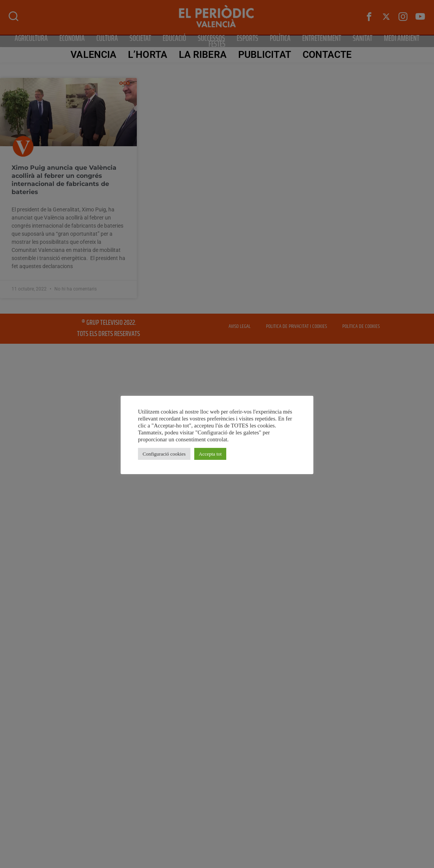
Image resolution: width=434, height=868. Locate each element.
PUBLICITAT (265, 55)
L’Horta (148, 55)
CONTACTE (327, 55)
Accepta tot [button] (210, 454)
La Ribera (203, 55)
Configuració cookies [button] (164, 454)
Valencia (93, 55)
